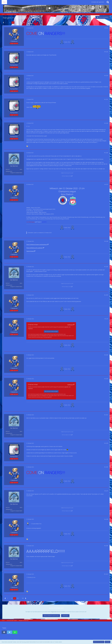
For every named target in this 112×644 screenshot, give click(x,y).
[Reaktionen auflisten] (28, 146)
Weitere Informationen (99, 642)
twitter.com (70, 325)
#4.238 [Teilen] (106, 519)
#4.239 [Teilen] (106, 546)
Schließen (108, 642)
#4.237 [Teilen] (106, 491)
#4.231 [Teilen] (106, 319)
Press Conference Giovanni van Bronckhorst (37, 244)
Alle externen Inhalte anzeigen (51, 331)
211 (10, 22)
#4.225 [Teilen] (106, 123)
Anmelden (65, 616)
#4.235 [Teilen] (106, 443)
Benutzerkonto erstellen (51, 616)
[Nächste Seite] (24, 23)
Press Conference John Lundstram (34, 248)
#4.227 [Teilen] (106, 184)
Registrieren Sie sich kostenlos (58, 612)
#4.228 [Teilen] (106, 241)
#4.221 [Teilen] (106, 28)
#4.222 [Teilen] (106, 52)
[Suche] (108, 2)
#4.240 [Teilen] (106, 574)
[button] (4, 632)
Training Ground (30, 251)
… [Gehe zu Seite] (8, 22)
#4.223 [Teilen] (106, 76)
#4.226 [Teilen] (106, 153)
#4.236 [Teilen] (106, 467)
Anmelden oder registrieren (98, 2)
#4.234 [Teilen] (106, 415)
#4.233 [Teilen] (106, 379)
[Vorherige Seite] (4, 23)
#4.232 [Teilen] (106, 355)
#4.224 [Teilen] (106, 99)
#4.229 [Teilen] (106, 267)
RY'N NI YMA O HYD (66, 176)
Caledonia (41, 233)
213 (16, 22)
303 (21, 22)
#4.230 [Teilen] (106, 295)
